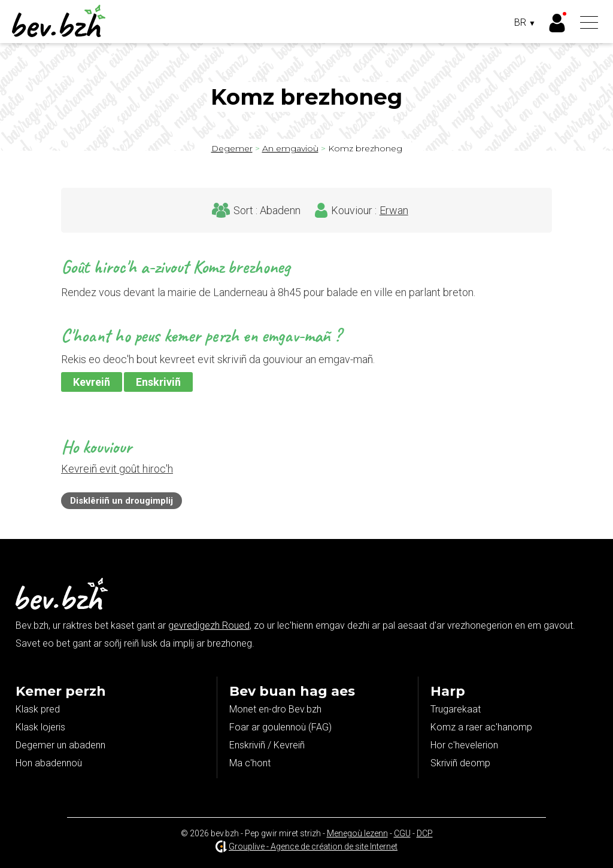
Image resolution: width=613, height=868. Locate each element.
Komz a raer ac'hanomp (481, 727)
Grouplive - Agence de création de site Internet (313, 846)
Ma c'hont (250, 763)
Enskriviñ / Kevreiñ (267, 745)
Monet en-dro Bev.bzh (275, 709)
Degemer (232, 148)
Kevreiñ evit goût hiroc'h (117, 469)
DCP (425, 833)
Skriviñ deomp (460, 763)
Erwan (394, 211)
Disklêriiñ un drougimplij (122, 501)
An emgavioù (290, 148)
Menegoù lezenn (357, 833)
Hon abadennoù (49, 763)
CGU (402, 833)
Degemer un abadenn (60, 745)
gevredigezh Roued (209, 625)
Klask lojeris (40, 727)
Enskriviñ (158, 382)
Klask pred (38, 709)
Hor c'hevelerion (464, 745)
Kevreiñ (92, 382)
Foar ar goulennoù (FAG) (280, 727)
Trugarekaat (456, 709)
